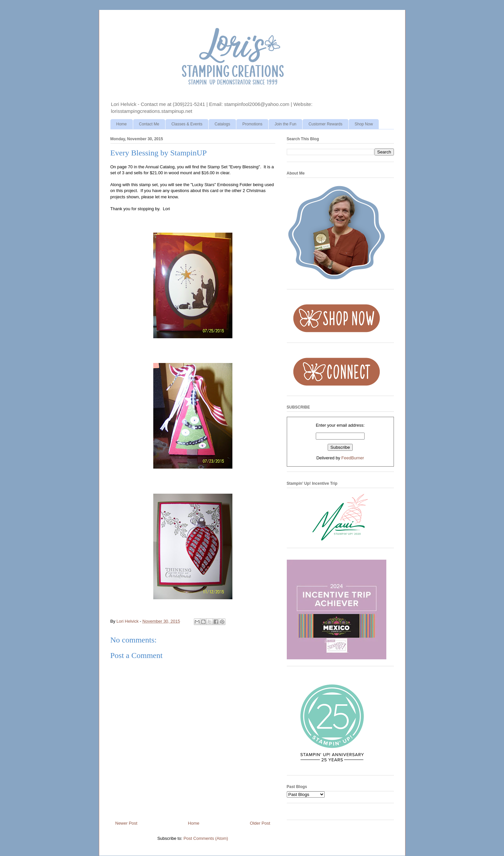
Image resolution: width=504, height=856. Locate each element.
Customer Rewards (326, 124)
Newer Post (126, 823)
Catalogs (222, 124)
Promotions (252, 124)
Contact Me (149, 124)
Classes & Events (187, 124)
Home (122, 124)
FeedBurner (353, 458)
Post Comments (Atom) (206, 838)
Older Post (260, 823)
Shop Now (364, 124)
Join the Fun (285, 124)
